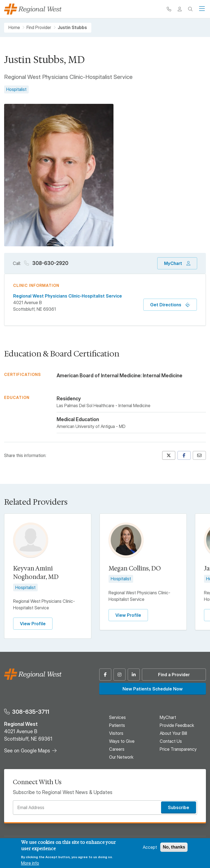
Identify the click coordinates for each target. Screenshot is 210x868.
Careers (117, 749)
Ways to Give (122, 741)
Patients (117, 725)
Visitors (116, 733)
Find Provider (39, 28)
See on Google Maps (27, 751)
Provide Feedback (177, 725)
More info (30, 863)
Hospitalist (16, 89)
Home (14, 28)
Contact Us (171, 741)
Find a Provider (174, 675)
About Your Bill (173, 733)
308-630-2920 (50, 263)
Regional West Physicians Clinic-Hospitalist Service (68, 296)
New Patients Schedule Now (153, 689)
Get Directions (166, 305)
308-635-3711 (31, 712)
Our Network (121, 757)
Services (117, 717)
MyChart (173, 263)
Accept (150, 847)
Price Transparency (178, 749)
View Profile (33, 624)
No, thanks (174, 847)
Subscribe (179, 807)
